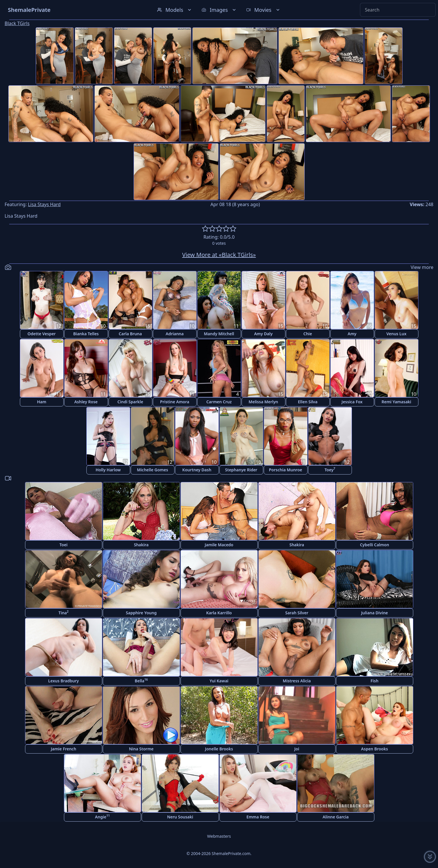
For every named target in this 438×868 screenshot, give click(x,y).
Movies (263, 10)
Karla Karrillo (219, 613)
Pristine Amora (175, 402)
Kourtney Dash (197, 470)
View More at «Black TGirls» (219, 255)
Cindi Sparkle (130, 402)
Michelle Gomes (152, 470)
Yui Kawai (219, 681)
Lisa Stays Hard (44, 204)
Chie (308, 334)
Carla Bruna (130, 334)
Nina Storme (141, 749)
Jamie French (63, 749)
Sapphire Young (141, 613)
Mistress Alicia (297, 681)
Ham (41, 402)
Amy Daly (263, 334)
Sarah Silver (297, 613)
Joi (297, 749)
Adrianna (175, 334)
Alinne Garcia (335, 817)
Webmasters (219, 836)
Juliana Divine (375, 613)
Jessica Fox (352, 402)
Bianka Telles (86, 334)
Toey (330, 469)
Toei (64, 545)
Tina (63, 612)
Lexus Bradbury (63, 681)
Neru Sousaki (180, 817)
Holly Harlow (108, 470)
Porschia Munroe (286, 470)
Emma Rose (258, 817)
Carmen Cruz (219, 402)
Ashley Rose (86, 402)
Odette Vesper (42, 334)
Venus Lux (397, 334)
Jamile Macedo (219, 545)
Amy (352, 334)
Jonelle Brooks (219, 749)
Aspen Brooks (375, 749)
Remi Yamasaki (396, 402)
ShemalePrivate (29, 10)
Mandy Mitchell (219, 334)
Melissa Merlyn (263, 402)
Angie (102, 817)
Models (175, 10)
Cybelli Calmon (375, 545)
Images (219, 10)
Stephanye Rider (241, 470)
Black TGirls (17, 23)
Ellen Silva (308, 402)
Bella (141, 680)
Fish (375, 681)
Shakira (141, 545)
